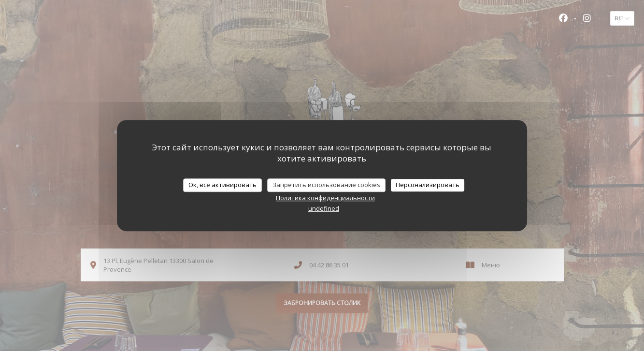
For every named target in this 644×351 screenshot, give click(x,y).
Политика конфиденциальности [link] (325, 198)
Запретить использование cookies (326, 185)
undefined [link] (324, 208)
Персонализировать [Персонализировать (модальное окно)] (428, 185)
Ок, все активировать (222, 185)
